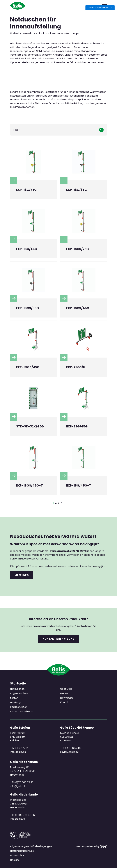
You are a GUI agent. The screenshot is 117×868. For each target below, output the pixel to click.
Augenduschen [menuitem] (19, 693)
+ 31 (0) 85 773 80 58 (22, 815)
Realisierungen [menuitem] (19, 707)
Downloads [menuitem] (67, 698)
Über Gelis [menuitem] (66, 689)
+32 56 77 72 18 (19, 748)
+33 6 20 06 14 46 (70, 748)
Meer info (22, 575)
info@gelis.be (18, 752)
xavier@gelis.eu (69, 752)
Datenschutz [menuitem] (18, 855)
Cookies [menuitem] (15, 860)
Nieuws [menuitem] (64, 693)
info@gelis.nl (17, 786)
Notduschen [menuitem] (17, 689)
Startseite (18, 683)
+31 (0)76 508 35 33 (22, 782)
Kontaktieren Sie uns (58, 639)
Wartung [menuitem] (15, 703)
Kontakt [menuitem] (65, 703)
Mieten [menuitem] (14, 698)
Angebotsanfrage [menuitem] (22, 712)
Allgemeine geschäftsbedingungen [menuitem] (31, 846)
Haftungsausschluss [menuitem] (22, 851)
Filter (16, 130)
